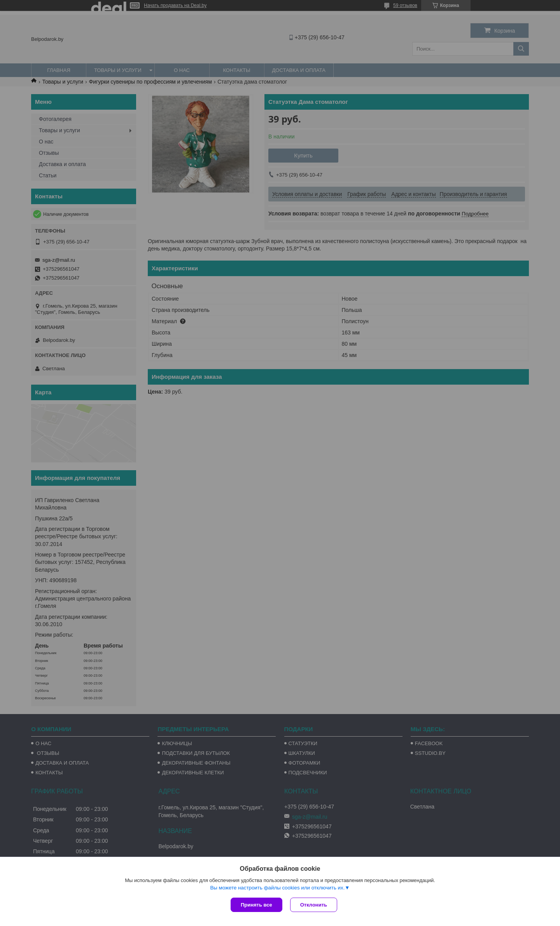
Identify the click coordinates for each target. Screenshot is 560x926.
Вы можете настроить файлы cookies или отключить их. (277, 888)
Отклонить (314, 905)
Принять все (256, 905)
